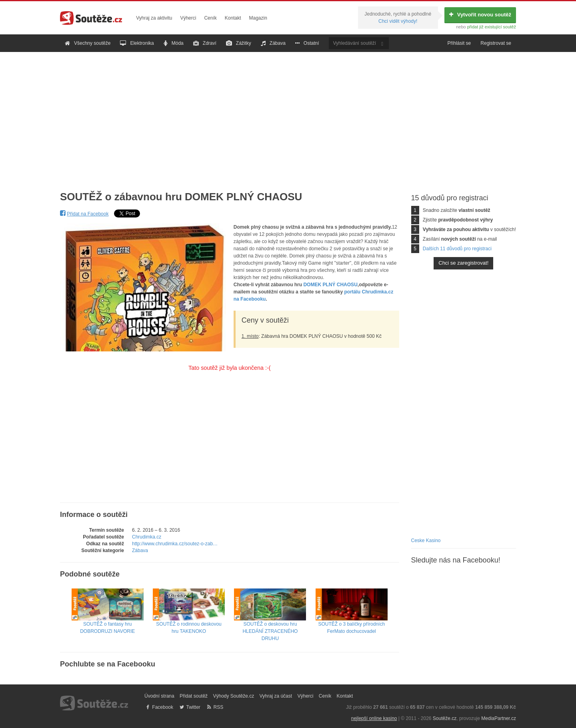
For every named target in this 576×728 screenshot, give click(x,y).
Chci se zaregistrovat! (463, 263)
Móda (174, 43)
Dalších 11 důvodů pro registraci (457, 249)
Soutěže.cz (445, 718)
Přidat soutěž (194, 696)
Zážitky (239, 43)
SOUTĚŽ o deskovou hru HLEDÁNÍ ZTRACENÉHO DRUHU (270, 621)
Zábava (273, 43)
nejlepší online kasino (374, 718)
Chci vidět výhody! (398, 21)
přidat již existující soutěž (492, 27)
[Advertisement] (288, 115)
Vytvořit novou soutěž (480, 15)
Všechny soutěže (88, 43)
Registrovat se (496, 43)
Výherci (188, 18)
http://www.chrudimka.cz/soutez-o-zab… (175, 544)
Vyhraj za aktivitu (154, 18)
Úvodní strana (159, 696)
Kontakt (233, 18)
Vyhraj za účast (276, 696)
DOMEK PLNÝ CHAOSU (330, 285)
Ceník (210, 18)
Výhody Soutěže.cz (233, 696)
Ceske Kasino (426, 541)
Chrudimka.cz (147, 537)
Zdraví (205, 43)
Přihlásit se (459, 43)
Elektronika (137, 43)
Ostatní (307, 43)
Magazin (258, 18)
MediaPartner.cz (499, 718)
